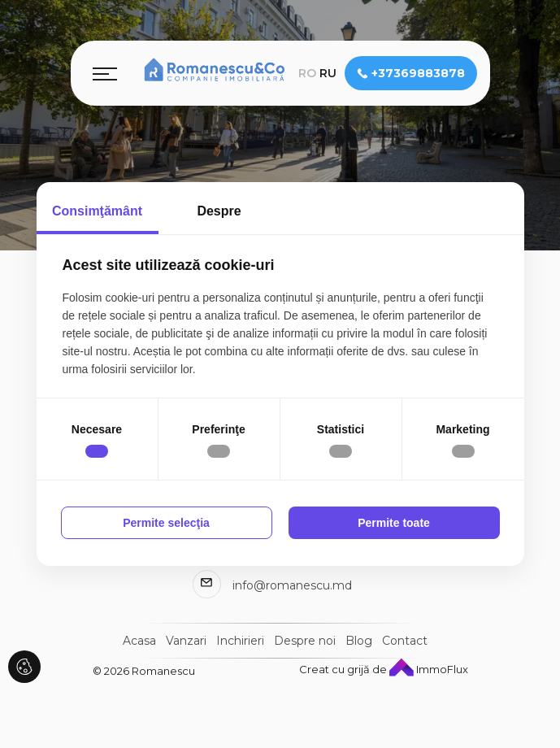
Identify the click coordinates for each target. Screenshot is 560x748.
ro (307, 73)
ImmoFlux (429, 669)
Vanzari (186, 641)
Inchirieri (240, 641)
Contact (405, 641)
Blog (359, 641)
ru (328, 73)
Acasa (139, 641)
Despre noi (305, 641)
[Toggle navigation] (105, 73)
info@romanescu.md (292, 585)
